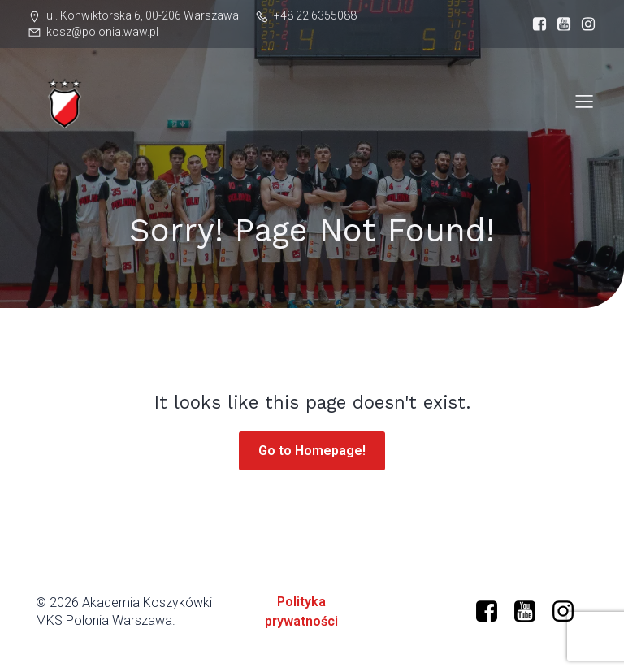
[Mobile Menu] (584, 101)
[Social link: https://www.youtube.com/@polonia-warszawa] (560, 24)
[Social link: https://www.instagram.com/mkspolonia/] (584, 24)
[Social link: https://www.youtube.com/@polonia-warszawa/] (531, 612)
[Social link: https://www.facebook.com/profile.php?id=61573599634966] (535, 24)
